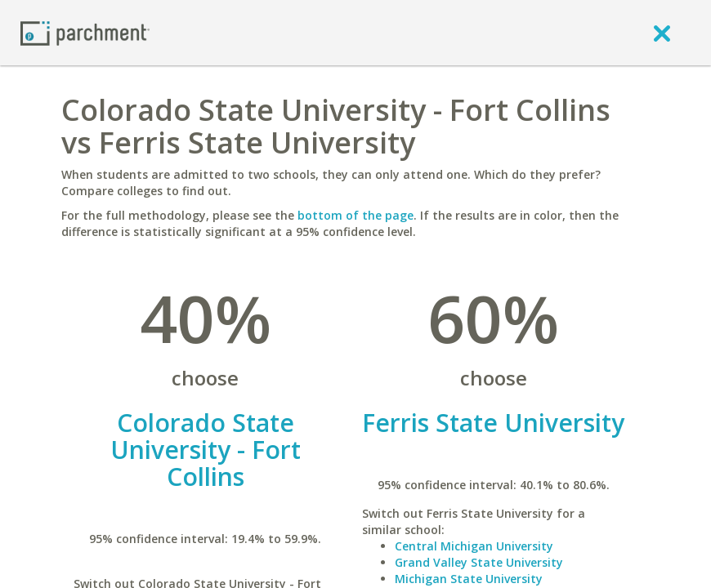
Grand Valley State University (479, 562)
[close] (662, 33)
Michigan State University (469, 579)
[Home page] (85, 32)
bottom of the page (355, 215)
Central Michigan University (474, 546)
